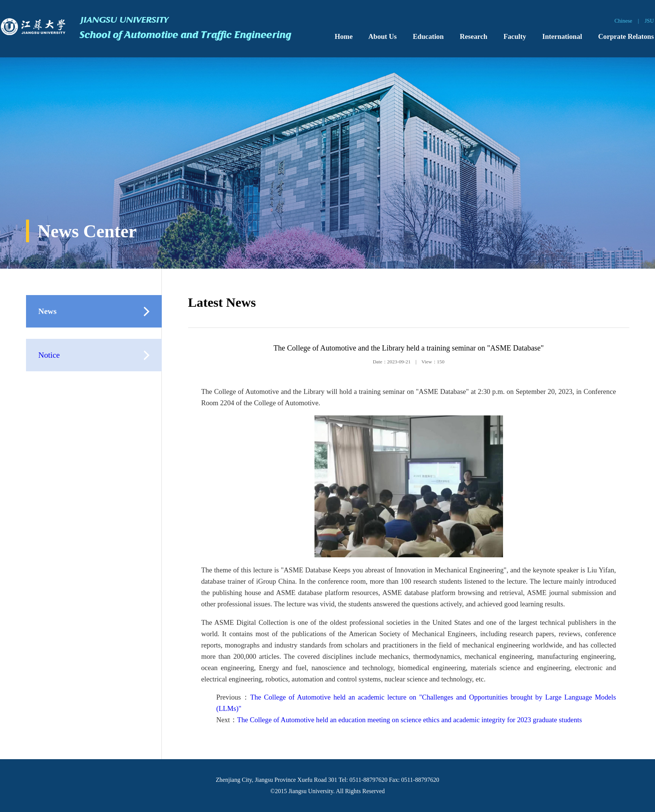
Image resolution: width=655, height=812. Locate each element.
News (48, 311)
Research (473, 36)
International (562, 36)
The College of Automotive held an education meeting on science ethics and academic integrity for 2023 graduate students (410, 720)
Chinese (623, 21)
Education (428, 36)
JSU (649, 21)
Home (344, 36)
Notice (49, 355)
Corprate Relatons (626, 36)
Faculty (515, 36)
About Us (383, 36)
